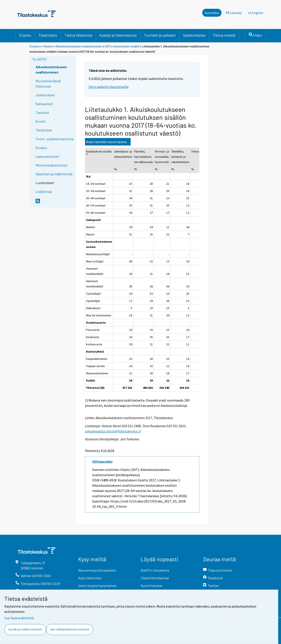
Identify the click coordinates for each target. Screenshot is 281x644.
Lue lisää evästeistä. (19, 618)
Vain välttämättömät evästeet (70, 629)
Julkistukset (45, 95)
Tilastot (48, 46)
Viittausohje (102, 461)
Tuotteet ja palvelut (160, 35)
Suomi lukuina (151, 586)
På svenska (235, 13)
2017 (108, 46)
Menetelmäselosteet (52, 165)
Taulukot (42, 112)
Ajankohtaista (194, 35)
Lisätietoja (44, 191)
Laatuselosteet (47, 156)
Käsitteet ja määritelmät (54, 174)
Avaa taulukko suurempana (106, 142)
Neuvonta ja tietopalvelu (97, 570)
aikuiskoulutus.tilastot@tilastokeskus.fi (113, 431)
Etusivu (25, 35)
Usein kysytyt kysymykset (97, 586)
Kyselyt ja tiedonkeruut (118, 35)
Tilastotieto (48, 35)
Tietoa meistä (224, 35)
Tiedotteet (44, 130)
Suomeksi (212, 13)
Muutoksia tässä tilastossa (48, 83)
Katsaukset (44, 104)
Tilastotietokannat (155, 578)
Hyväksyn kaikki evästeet (25, 629)
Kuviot (41, 121)
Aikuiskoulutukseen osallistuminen (79, 46)
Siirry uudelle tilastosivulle (109, 87)
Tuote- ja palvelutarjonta (54, 139)
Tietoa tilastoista (78, 35)
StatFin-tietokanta (155, 570)
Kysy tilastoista (90, 578)
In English (256, 13)
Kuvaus (41, 148)
